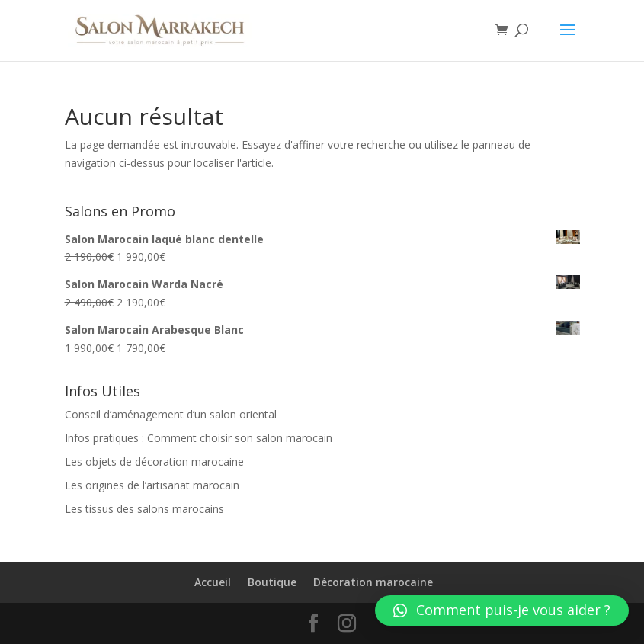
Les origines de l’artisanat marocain (152, 485)
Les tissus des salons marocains (144, 509)
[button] (502, 610)
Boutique (272, 582)
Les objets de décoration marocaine (154, 461)
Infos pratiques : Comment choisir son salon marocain (199, 438)
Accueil (213, 582)
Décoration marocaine (373, 582)
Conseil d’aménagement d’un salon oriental (171, 414)
